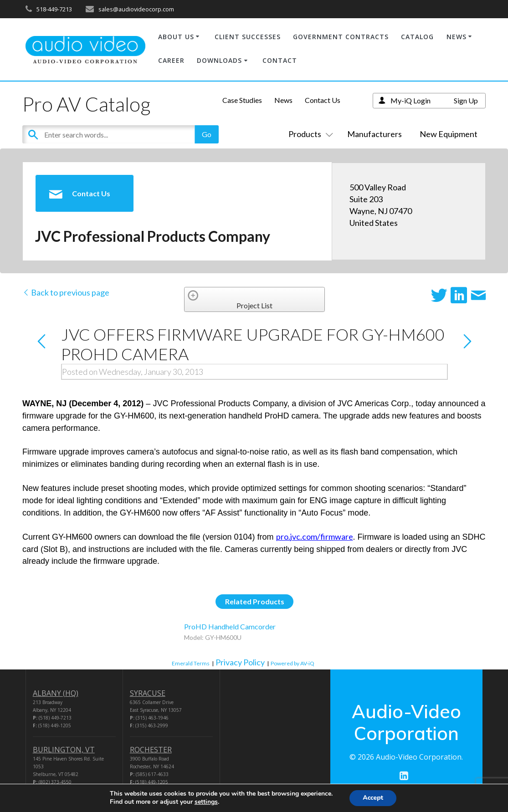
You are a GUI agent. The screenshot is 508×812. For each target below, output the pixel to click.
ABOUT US (176, 37)
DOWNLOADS (219, 60)
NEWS (457, 37)
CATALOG (417, 37)
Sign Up (466, 100)
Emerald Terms (191, 663)
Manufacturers (375, 134)
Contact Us (323, 100)
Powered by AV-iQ (292, 663)
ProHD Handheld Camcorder (230, 626)
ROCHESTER (151, 750)
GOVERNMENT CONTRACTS (341, 37)
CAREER (171, 60)
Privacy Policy (240, 662)
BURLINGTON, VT (64, 750)
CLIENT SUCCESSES (248, 37)
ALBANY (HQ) (56, 693)
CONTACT (280, 60)
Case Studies (242, 100)
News (283, 100)
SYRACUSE (148, 693)
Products (309, 134)
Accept (373, 798)
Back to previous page (66, 292)
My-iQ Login (411, 100)
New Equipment (449, 134)
